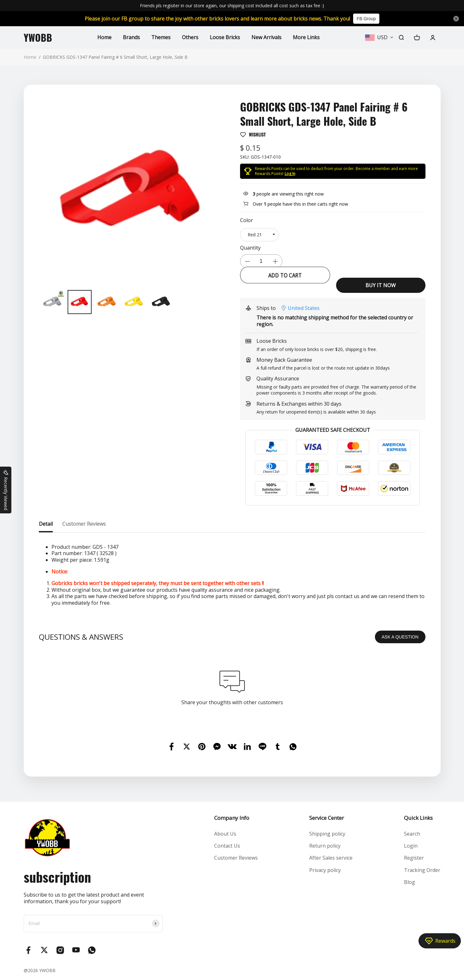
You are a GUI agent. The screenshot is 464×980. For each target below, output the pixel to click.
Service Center (327, 818)
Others (190, 37)
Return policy (325, 846)
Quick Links (418, 818)
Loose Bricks (225, 37)
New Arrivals (266, 37)
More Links (306, 37)
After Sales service (331, 858)
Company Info (232, 818)
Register (414, 858)
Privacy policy (325, 870)
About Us (225, 834)
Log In (290, 174)
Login (411, 846)
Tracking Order (422, 870)
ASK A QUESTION (400, 637)
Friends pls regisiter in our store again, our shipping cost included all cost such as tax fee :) (232, 6)
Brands (131, 37)
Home (104, 37)
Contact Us (227, 846)
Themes (161, 37)
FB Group (366, 19)
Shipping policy (327, 834)
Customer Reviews (236, 858)
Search (412, 834)
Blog (410, 882)
